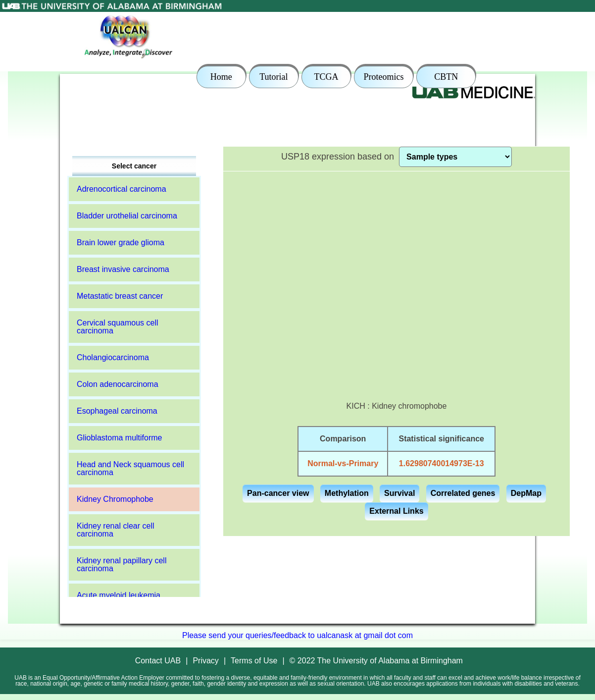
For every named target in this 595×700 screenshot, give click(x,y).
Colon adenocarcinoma (118, 384)
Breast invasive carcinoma (123, 269)
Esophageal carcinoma (117, 411)
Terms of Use (254, 661)
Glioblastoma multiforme (120, 438)
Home (221, 77)
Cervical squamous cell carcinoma (118, 327)
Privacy (205, 661)
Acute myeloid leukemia (119, 595)
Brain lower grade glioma (121, 242)
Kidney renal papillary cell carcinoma (122, 565)
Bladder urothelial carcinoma (127, 216)
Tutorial (273, 77)
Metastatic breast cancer (120, 296)
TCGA (326, 77)
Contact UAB (158, 661)
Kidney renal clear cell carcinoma (116, 530)
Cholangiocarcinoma (113, 357)
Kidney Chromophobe (115, 499)
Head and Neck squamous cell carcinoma (130, 468)
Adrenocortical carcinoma (122, 189)
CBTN (446, 77)
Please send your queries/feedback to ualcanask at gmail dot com (297, 635)
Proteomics (384, 77)
